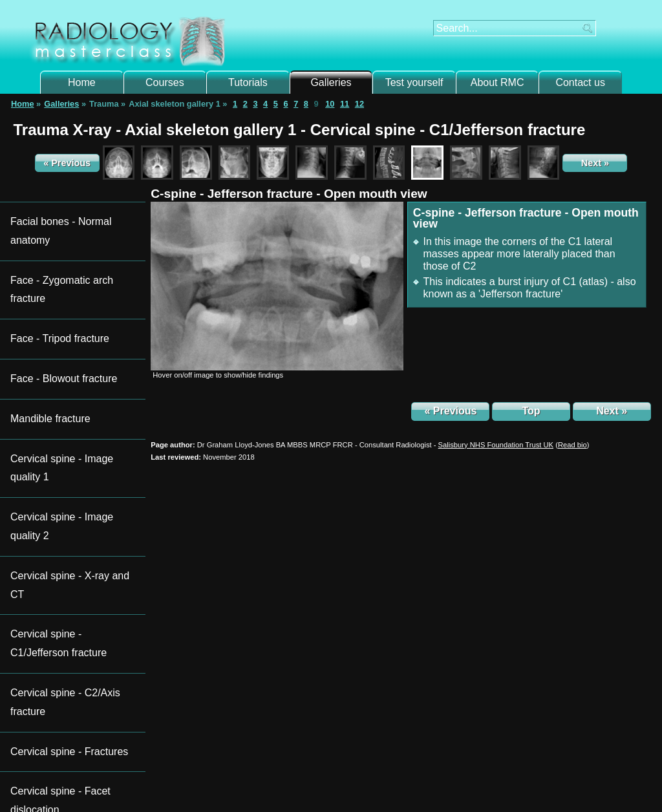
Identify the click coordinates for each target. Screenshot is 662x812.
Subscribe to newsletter (64, 618)
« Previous (67, 163)
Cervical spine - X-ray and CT (65, 340)
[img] (277, 286)
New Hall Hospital (328, 773)
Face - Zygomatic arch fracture (67, 230)
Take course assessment (575, 730)
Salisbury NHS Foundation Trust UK (496, 445)
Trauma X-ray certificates (232, 601)
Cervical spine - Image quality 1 (69, 304)
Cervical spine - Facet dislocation (72, 429)
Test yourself (414, 82)
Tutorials (248, 82)
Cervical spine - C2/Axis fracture (70, 392)
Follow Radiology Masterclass (79, 601)
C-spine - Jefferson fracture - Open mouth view (289, 194)
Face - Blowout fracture (54, 267)
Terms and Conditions (361, 785)
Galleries (331, 82)
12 (359, 104)
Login (181, 736)
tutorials (229, 687)
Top (531, 411)
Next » (595, 163)
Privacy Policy (425, 785)
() (572, 445)
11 (345, 104)
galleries (287, 687)
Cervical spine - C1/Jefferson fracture (64, 366)
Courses (165, 82)
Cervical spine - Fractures (58, 411)
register (225, 736)
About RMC (497, 82)
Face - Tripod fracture (50, 248)
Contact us (580, 82)
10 (330, 104)
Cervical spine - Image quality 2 (69, 322)
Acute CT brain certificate (399, 601)
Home (82, 82)
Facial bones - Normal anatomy (69, 211)
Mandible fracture (43, 285)
